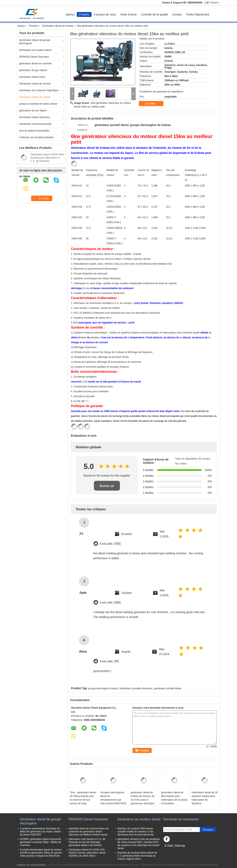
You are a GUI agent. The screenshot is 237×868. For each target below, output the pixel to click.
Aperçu (70, 14)
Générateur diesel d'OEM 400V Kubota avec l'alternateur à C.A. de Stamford (47, 158)
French (215, 3)
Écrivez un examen (107, 487)
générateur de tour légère (33, 111)
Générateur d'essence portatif (35, 124)
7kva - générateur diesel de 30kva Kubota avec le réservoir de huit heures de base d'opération (83, 800)
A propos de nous (105, 14)
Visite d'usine (128, 14)
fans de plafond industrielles (34, 131)
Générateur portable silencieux (136, 688)
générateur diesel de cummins (35, 64)
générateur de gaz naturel (33, 70)
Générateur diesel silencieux (34, 117)
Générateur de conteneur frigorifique (39, 90)
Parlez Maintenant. (198, 14)
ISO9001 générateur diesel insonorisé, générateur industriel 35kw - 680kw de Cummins (41, 842)
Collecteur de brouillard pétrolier (36, 137)
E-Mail (169, 846)
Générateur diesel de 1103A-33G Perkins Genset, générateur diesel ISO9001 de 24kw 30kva (87, 853)
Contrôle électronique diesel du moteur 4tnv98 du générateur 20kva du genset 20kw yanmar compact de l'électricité (41, 853)
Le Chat (153, 104)
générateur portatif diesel (168, 688)
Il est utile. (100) (110, 544)
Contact (177, 14)
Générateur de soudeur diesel (35, 50)
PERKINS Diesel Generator (34, 57)
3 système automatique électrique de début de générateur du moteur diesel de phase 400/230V (40, 832)
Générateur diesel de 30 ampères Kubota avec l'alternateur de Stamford (205, 798)
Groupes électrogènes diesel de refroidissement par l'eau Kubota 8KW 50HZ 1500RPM (113, 800)
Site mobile (170, 851)
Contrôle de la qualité (154, 14)
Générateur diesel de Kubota (58, 26)
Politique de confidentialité (31, 865)
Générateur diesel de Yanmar (35, 84)
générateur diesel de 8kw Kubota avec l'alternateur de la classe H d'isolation (174, 798)
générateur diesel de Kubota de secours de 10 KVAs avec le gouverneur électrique (143, 798)
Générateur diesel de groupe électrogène (35, 42)
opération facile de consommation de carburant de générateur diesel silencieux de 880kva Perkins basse (89, 832)
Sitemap (180, 846)
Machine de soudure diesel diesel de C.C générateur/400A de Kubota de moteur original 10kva (137, 856)
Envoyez (208, 830)
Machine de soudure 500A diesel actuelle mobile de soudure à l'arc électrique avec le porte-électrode (136, 832)
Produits (84, 14)
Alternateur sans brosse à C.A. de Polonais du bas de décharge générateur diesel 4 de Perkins (87, 842)
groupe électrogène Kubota (103, 688)
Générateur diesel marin (32, 77)
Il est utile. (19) (109, 661)
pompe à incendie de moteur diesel (38, 104)
